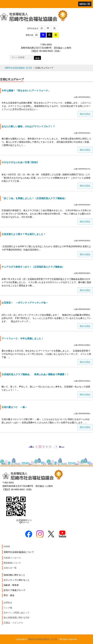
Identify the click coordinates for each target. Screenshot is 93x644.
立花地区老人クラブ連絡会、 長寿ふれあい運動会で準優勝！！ (35, 374)
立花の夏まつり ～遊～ (14, 407)
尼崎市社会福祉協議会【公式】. (43, 639)
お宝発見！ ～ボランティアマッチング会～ (25, 303)
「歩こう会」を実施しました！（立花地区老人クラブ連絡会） (34, 198)
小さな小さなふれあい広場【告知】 (20, 162)
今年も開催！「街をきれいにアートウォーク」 (26, 91)
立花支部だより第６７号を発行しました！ (24, 234)
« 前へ (31, 447)
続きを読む (85, 114)
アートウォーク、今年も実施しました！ (22, 338)
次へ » (62, 447)
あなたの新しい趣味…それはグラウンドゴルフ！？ (28, 126)
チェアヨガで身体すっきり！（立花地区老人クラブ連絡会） (33, 267)
